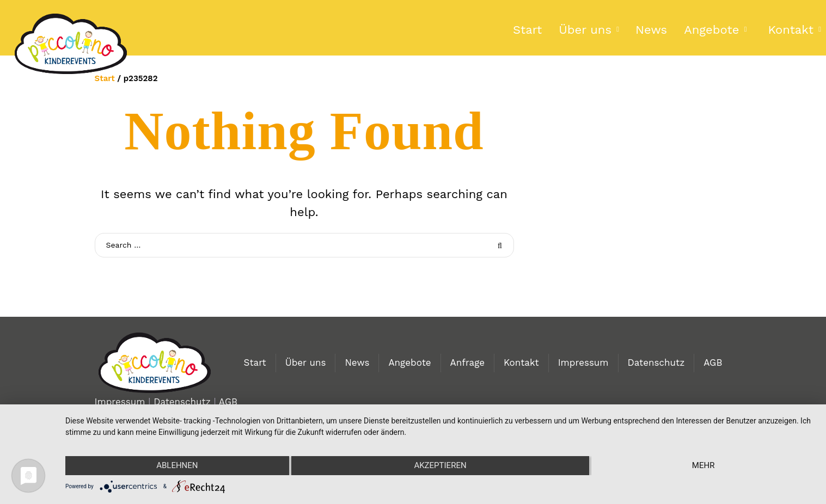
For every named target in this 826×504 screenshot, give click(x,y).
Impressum (583, 362)
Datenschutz (656, 362)
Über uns (585, 30)
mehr (703, 465)
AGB (713, 362)
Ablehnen (177, 465)
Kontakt (521, 362)
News (651, 30)
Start (527, 30)
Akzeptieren (440, 465)
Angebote (711, 30)
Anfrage (467, 362)
